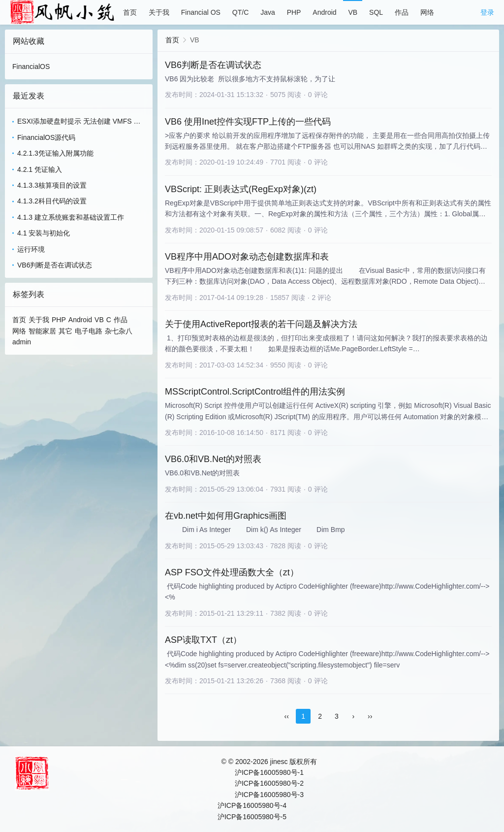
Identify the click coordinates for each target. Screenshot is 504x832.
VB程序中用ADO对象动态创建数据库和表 (247, 257)
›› (370, 716)
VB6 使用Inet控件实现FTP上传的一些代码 (248, 122)
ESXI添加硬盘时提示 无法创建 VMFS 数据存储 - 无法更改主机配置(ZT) (79, 122)
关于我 (159, 12)
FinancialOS (31, 67)
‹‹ (287, 716)
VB (353, 12)
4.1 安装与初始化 (44, 233)
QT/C (240, 12)
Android (324, 12)
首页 (130, 12)
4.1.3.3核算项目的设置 (52, 185)
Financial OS (201, 12)
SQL (376, 12)
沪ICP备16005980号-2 (269, 783)
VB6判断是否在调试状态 (55, 265)
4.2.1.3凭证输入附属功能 (55, 153)
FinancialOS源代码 (46, 137)
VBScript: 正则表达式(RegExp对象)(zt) (241, 189)
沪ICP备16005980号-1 (269, 772)
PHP (294, 12)
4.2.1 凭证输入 (40, 169)
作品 (402, 12)
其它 (65, 331)
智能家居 (42, 331)
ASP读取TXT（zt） (203, 640)
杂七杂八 (119, 331)
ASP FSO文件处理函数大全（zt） (232, 572)
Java (268, 12)
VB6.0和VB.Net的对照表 (213, 459)
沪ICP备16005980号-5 (252, 817)
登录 (487, 12)
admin (22, 342)
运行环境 (31, 249)
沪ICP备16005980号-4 (252, 805)
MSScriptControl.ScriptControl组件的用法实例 (255, 392)
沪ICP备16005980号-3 (269, 795)
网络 (427, 12)
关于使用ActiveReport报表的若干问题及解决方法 (261, 324)
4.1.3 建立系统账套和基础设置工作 (71, 217)
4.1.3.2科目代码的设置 (52, 201)
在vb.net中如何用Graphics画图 (226, 516)
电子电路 (89, 331)
